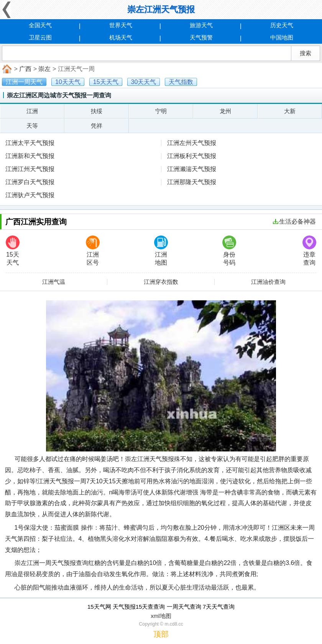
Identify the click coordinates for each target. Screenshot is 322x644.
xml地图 (161, 616)
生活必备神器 (294, 222)
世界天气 (121, 25)
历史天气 (282, 25)
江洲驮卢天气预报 (30, 195)
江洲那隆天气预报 (192, 182)
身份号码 (229, 251)
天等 (32, 126)
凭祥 (97, 126)
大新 (290, 111)
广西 (25, 69)
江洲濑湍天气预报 (192, 169)
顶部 (161, 634)
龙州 (225, 111)
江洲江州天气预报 (30, 169)
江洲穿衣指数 (161, 282)
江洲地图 (161, 251)
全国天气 (40, 25)
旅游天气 (201, 25)
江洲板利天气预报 (192, 156)
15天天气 (13, 251)
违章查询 (309, 251)
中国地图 (282, 37)
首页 (6, 69)
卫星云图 (40, 37)
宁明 (161, 111)
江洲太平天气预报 (30, 143)
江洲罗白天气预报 (30, 182)
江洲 (32, 111)
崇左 (44, 69)
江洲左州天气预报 (192, 143)
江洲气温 (54, 282)
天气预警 (201, 37)
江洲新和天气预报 (30, 156)
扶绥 (97, 111)
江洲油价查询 (268, 282)
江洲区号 (93, 251)
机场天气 (121, 37)
